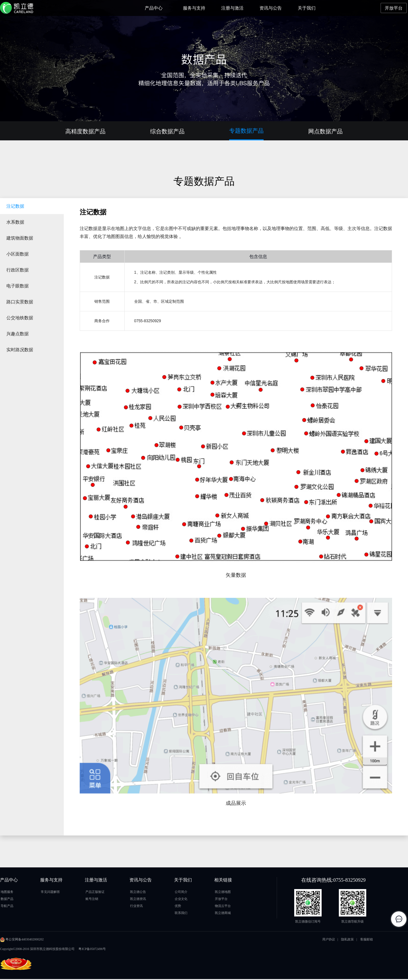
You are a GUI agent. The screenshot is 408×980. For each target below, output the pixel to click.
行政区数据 (18, 270)
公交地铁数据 (20, 318)
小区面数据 (18, 254)
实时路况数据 (20, 350)
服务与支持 (194, 8)
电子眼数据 (18, 286)
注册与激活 (232, 8)
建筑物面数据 (20, 238)
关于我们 (307, 8)
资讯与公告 (271, 8)
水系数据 (15, 222)
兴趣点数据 (18, 334)
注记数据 (15, 206)
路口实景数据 (20, 302)
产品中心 (154, 8)
